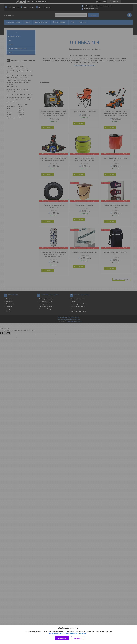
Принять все (62, 638)
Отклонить (78, 638)
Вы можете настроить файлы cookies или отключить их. (68, 633)
